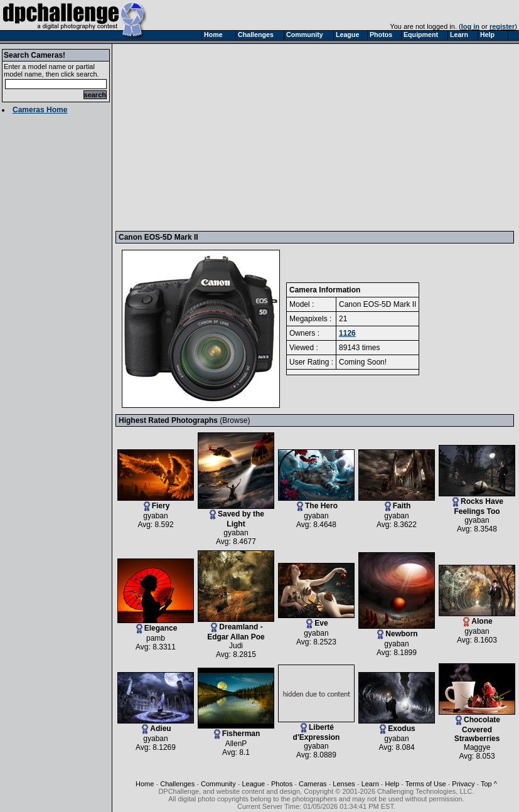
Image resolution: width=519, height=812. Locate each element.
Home (145, 784)
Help (393, 784)
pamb (156, 638)
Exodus (397, 725)
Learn (370, 784)
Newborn (397, 630)
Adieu (156, 725)
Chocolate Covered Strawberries (477, 726)
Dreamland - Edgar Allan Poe (236, 628)
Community (218, 784)
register (502, 26)
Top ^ (489, 784)
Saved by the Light (236, 516)
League (253, 784)
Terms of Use (426, 784)
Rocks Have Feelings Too (477, 503)
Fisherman (236, 730)
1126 (347, 333)
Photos (282, 784)
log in (470, 26)
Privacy (463, 784)
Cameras (313, 784)
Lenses (344, 784)
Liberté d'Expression (316, 729)
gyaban (155, 516)
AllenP (236, 744)
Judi (236, 646)
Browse (235, 420)
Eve (316, 620)
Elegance (156, 625)
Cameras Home (40, 110)
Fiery (156, 502)
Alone (477, 618)
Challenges (177, 784)
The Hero (316, 502)
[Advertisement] (281, 137)
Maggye (477, 747)
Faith (397, 502)
